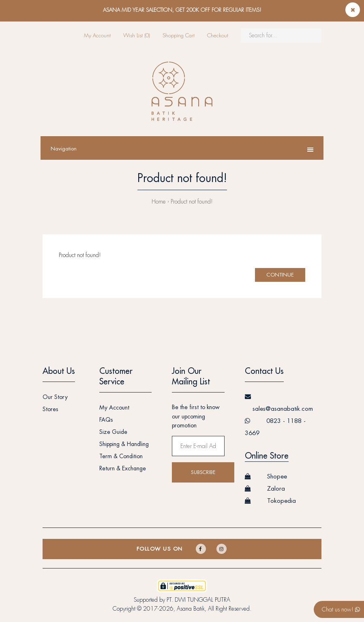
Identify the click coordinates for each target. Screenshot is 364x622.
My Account (97, 35)
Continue (280, 275)
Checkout (218, 35)
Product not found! (192, 202)
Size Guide (113, 432)
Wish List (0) (137, 35)
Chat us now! (341, 609)
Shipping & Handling (124, 444)
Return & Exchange (123, 468)
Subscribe (203, 472)
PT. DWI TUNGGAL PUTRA (198, 600)
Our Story (55, 397)
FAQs (106, 420)
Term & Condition (121, 456)
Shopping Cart (179, 35)
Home (159, 202)
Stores (50, 409)
